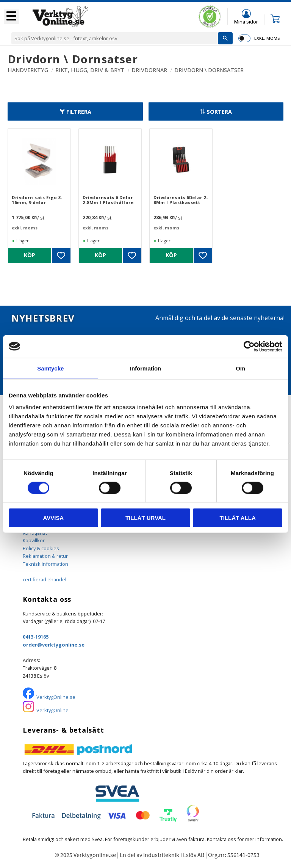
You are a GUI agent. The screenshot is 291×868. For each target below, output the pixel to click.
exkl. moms (267, 38)
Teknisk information (45, 564)
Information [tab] (146, 368)
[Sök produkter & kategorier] (115, 38)
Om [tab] (240, 368)
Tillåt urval (145, 518)
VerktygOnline (52, 710)
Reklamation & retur (45, 556)
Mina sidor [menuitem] (246, 21)
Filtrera (79, 112)
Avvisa (53, 518)
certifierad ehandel (45, 579)
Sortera (219, 112)
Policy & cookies (41, 548)
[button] (11, 17)
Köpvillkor (34, 540)
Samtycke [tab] (50, 368)
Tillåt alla (238, 518)
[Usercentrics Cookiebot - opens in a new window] (249, 346)
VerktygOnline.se (56, 697)
